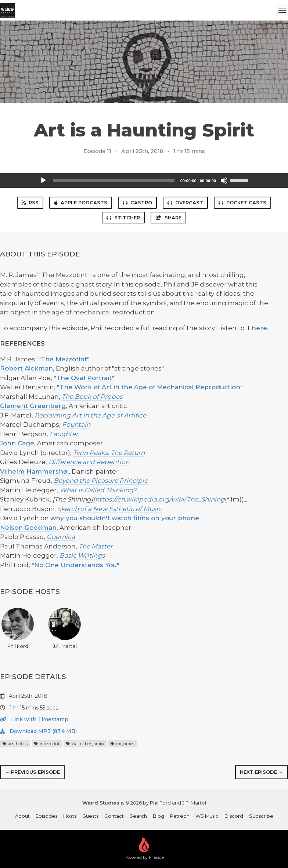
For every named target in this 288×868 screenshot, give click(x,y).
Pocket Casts (242, 203)
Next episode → (262, 772)
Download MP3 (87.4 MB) (38, 731)
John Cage (17, 443)
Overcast (185, 203)
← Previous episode (32, 772)
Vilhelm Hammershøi (34, 471)
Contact (114, 816)
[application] (144, 180)
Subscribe (261, 816)
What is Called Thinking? (98, 490)
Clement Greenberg (33, 406)
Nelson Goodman (28, 528)
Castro (137, 203)
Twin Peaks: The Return (109, 453)
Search (138, 816)
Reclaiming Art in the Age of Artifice (90, 415)
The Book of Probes (92, 397)
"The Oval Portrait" (84, 378)
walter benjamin (85, 744)
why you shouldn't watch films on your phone (125, 518)
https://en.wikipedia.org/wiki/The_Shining (160, 499)
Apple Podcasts (81, 203)
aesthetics (15, 744)
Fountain (76, 424)
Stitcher (123, 218)
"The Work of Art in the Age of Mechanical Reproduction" (150, 387)
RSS (30, 203)
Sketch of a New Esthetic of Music (109, 509)
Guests (90, 816)
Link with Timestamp (34, 719)
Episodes (46, 816)
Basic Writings (82, 555)
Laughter (64, 434)
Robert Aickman (26, 368)
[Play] (43, 180)
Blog (159, 816)
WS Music (207, 816)
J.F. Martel (65, 628)
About (22, 816)
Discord (234, 816)
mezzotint (47, 744)
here (259, 328)
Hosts (70, 816)
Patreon (180, 816)
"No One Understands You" (75, 565)
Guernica (61, 537)
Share (168, 218)
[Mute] (224, 180)
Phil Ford (18, 628)
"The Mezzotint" (64, 359)
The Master (96, 546)
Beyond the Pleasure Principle (101, 481)
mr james (122, 744)
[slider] (114, 180)
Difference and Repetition (89, 462)
